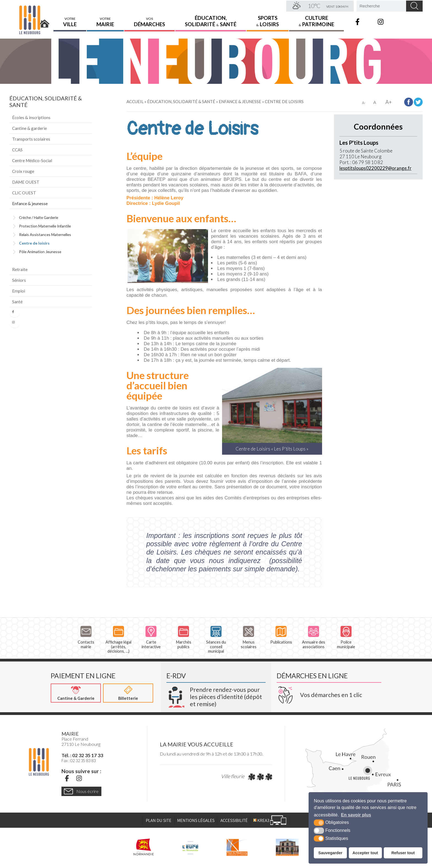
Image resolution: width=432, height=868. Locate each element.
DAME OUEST (26, 182)
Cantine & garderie (29, 128)
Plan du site (159, 821)
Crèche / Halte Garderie (39, 217)
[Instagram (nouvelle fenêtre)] (79, 778)
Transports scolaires (31, 139)
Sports (268, 21)
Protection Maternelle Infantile (45, 226)
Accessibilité (234, 821)
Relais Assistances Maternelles (45, 235)
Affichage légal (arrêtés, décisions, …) (118, 640)
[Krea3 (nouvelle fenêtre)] (216, 695)
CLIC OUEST (24, 193)
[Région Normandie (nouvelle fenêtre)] (144, 847)
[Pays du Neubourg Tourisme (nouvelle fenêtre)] (287, 847)
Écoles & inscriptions (31, 117)
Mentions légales (196, 821)
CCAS (17, 150)
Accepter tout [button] (365, 853)
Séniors (19, 280)
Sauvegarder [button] (330, 853)
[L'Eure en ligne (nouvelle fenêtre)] (190, 847)
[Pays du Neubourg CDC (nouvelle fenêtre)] (237, 847)
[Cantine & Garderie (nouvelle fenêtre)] (76, 693)
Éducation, (211, 21)
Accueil (45, 21)
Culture (316, 21)
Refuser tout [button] (403, 853)
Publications (281, 635)
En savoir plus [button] (356, 815)
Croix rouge (23, 171)
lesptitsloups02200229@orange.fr (376, 168)
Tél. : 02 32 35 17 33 (82, 756)
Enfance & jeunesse (30, 203)
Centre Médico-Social (32, 160)
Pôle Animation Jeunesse (40, 252)
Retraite (20, 269)
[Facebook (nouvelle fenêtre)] (67, 778)
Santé (17, 302)
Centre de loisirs (34, 243)
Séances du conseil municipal (216, 640)
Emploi (19, 291)
